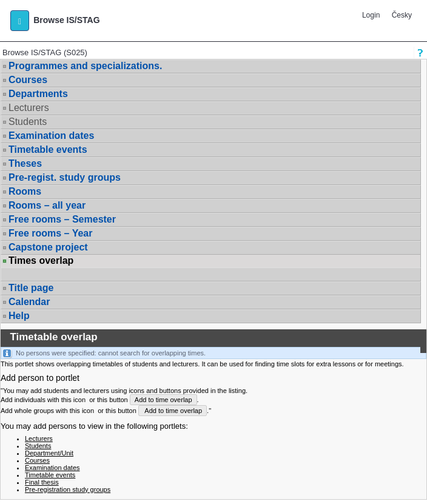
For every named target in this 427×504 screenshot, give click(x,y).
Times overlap (41, 261)
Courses (28, 80)
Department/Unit (49, 453)
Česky (402, 15)
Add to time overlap (163, 400)
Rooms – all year (47, 205)
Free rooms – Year (50, 233)
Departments (38, 94)
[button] (20, 21)
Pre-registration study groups (68, 489)
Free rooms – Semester (62, 219)
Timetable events (48, 150)
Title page (31, 288)
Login (371, 15)
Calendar (29, 302)
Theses (25, 163)
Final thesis (42, 482)
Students (28, 122)
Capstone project (48, 247)
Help (19, 316)
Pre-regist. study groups (65, 177)
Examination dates (51, 136)
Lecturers (29, 108)
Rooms (25, 191)
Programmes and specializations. (85, 66)
